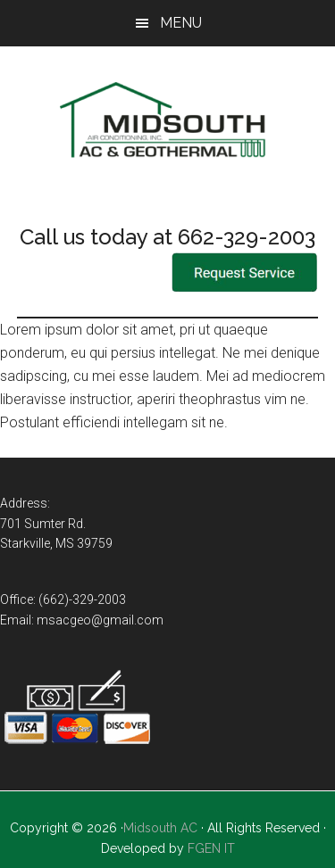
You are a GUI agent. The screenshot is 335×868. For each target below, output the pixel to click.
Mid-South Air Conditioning (168, 122)
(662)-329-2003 (82, 599)
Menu (181, 23)
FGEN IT (211, 848)
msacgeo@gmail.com (100, 620)
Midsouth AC (160, 828)
